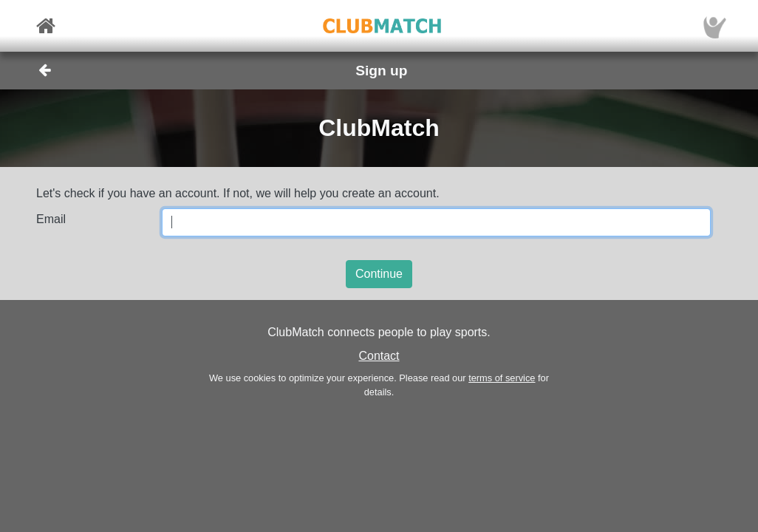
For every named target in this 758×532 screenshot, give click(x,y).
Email (51, 219)
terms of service (502, 378)
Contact (379, 356)
